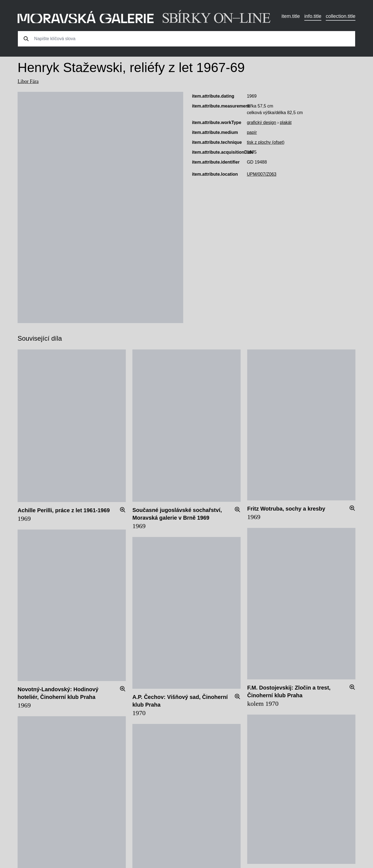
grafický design (262, 122)
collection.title (341, 16)
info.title (313, 16)
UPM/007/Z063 (262, 174)
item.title (291, 16)
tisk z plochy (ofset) (266, 142)
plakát (286, 122)
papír (252, 132)
